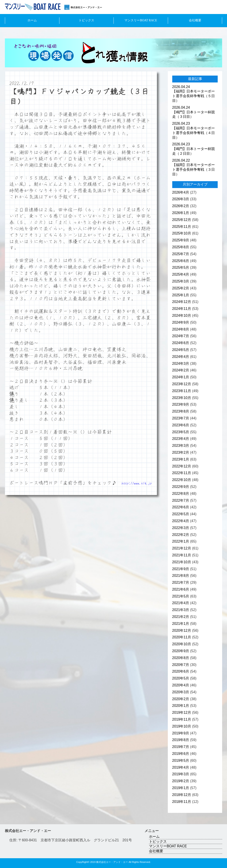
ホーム (32, 20)
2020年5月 (181, 678)
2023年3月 (181, 446)
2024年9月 (181, 322)
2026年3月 (181, 199)
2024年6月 (181, 343)
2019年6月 (181, 754)
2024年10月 (182, 316)
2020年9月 (181, 651)
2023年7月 (181, 418)
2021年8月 (181, 576)
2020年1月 (181, 706)
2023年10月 (182, 398)
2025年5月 (181, 268)
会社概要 (195, 20)
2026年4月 (181, 192)
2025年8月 (181, 247)
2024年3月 (181, 364)
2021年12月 (182, 548)
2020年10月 (182, 644)
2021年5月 (181, 596)
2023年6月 (181, 425)
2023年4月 (181, 439)
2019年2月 (181, 781)
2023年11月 (182, 391)
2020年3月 (181, 692)
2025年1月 (181, 295)
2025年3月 (181, 281)
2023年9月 (181, 404)
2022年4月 (181, 521)
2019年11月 (182, 719)
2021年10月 (182, 562)
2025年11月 (182, 227)
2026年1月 (181, 213)
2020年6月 (181, 671)
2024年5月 (181, 350)
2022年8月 (181, 494)
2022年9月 (181, 487)
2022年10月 (182, 480)
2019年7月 (181, 747)
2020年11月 (182, 637)
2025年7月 (181, 254)
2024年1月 (181, 377)
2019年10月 (182, 726)
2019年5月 (181, 761)
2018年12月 (182, 795)
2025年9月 (181, 240)
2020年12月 (182, 630)
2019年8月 (181, 740)
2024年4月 (181, 357)
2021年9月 (181, 569)
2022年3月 (181, 528)
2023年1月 (181, 459)
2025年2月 (181, 288)
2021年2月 (181, 617)
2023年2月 (181, 452)
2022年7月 (181, 500)
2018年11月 (182, 802)
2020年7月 (181, 665)
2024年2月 (181, 370)
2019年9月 (181, 733)
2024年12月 (182, 302)
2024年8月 (181, 329)
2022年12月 (182, 466)
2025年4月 (181, 274)
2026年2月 (181, 206)
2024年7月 (181, 336)
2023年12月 (182, 384)
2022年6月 (181, 507)
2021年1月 (181, 624)
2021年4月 (181, 603)
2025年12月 (182, 220)
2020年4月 (181, 685)
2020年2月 (181, 699)
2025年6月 (181, 261)
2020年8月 (181, 658)
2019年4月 (181, 767)
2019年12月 (182, 713)
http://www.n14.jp (137, 483)
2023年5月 (181, 432)
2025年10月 (182, 233)
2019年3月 (181, 774)
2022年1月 (181, 541)
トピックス (86, 20)
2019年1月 (181, 788)
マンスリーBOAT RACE (141, 20)
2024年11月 (182, 309)
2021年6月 (181, 589)
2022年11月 (182, 473)
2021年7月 (181, 582)
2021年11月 (182, 555)
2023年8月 (181, 411)
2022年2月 (181, 535)
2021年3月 (181, 610)
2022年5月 (181, 514)
